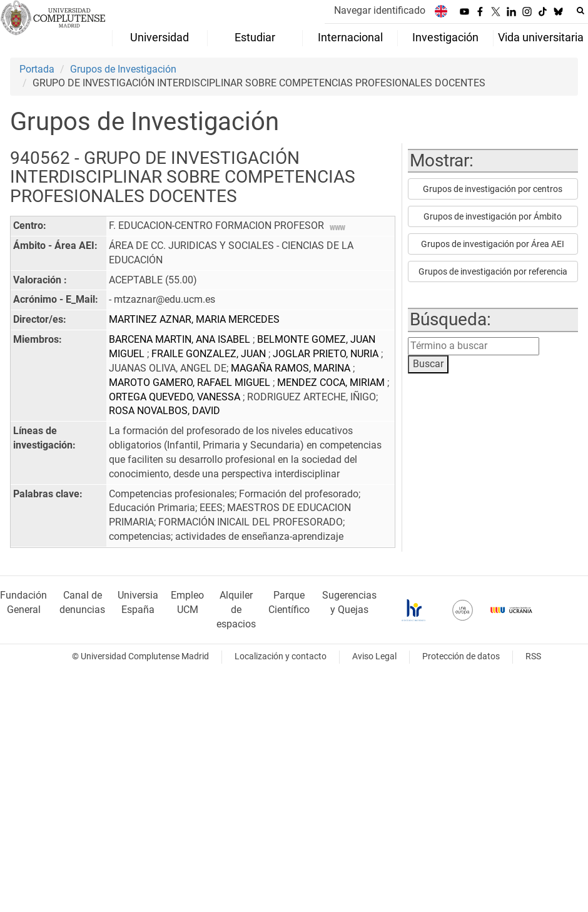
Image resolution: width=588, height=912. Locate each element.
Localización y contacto (281, 656)
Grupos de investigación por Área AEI (493, 244)
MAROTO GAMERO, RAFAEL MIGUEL (191, 383)
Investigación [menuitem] (445, 38)
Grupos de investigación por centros (493, 189)
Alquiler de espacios (236, 610)
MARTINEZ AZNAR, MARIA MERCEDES (194, 319)
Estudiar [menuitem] (255, 38)
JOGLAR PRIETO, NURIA (327, 354)
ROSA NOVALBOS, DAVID (165, 411)
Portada (37, 69)
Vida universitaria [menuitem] (541, 38)
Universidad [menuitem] (160, 38)
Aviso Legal (374, 656)
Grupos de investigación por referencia (493, 271)
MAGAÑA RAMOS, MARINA (292, 368)
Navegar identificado (380, 10)
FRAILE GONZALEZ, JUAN (210, 354)
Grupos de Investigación (123, 69)
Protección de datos (461, 656)
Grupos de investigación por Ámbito (493, 216)
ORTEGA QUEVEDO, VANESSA (176, 397)
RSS (533, 656)
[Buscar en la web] (580, 11)
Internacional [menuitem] (350, 38)
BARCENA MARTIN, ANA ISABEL (181, 339)
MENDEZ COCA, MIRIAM (332, 383)
